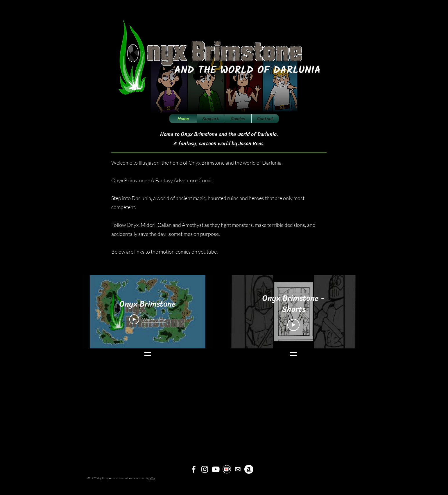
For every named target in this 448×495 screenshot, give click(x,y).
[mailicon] (238, 469)
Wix (152, 478)
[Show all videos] (148, 354)
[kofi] (227, 469)
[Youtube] (216, 469)
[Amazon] (249, 469)
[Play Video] (148, 319)
